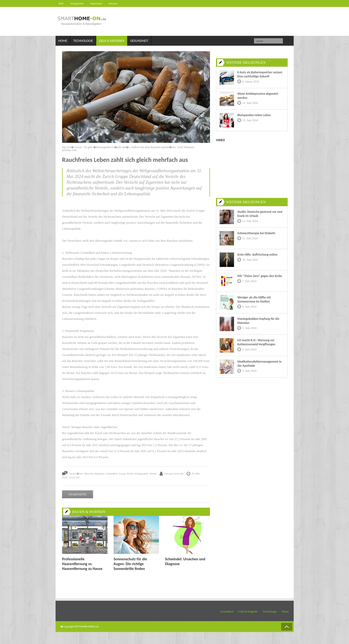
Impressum (99, 3)
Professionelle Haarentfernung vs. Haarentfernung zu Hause (82, 564)
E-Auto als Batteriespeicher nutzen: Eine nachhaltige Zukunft (260, 74)
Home (63, 41)
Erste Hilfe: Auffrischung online (257, 255)
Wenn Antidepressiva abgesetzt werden (258, 96)
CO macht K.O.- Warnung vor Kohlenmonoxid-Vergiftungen (256, 342)
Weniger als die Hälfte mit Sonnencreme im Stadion (254, 299)
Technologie (83, 41)
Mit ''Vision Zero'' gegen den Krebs (260, 276)
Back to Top (287, 627)
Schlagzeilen (79, 3)
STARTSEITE (78, 495)
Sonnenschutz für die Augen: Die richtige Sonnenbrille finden (130, 564)
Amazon (118, 3)
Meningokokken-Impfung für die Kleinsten (258, 321)
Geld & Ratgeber (112, 41)
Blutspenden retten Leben (254, 115)
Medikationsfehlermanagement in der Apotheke (259, 364)
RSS (62, 3)
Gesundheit (139, 41)
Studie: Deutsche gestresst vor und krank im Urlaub (260, 214)
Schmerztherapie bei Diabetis (256, 233)
